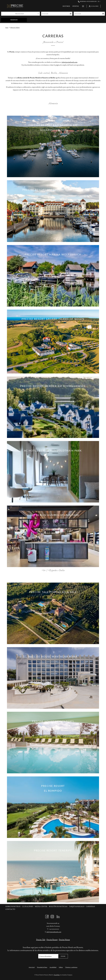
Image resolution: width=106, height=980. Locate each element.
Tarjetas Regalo (77, 906)
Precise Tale (41, 939)
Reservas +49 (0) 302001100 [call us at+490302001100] (87, 1)
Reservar (19, 20)
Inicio (7, 28)
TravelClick (57, 975)
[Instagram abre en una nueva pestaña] (52, 916)
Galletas (61, 967)
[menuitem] (42, 6)
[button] (51, 14)
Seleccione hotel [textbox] (19, 14)
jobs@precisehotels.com (70, 62)
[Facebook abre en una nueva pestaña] (47, 916)
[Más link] (82, 6)
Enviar (63, 956)
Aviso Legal (32, 967)
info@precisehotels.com (54, 932)
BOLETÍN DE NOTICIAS (58, 906)
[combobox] (21, 14)
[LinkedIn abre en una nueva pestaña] (58, 916)
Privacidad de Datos (42, 967)
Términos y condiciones (71, 967)
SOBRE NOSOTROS (13, 906)
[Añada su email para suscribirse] (48, 956)
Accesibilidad (53, 967)
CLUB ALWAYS (28, 906)
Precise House (64, 939)
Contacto (10, 909)
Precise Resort (52, 939)
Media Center (41, 906)
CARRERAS (90, 906)
